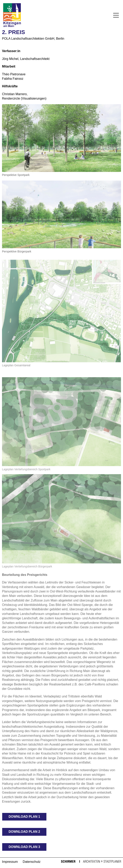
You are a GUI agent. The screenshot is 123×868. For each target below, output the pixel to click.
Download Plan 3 (24, 847)
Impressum (10, 862)
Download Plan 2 (24, 832)
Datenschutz (32, 862)
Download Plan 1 (24, 817)
